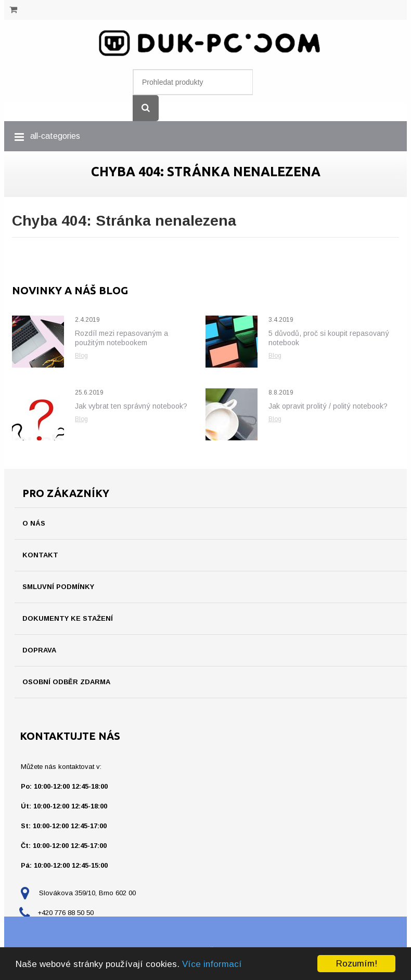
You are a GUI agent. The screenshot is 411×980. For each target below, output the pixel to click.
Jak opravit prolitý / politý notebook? (328, 406)
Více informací (212, 964)
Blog (81, 356)
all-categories (55, 136)
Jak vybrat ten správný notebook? (131, 406)
